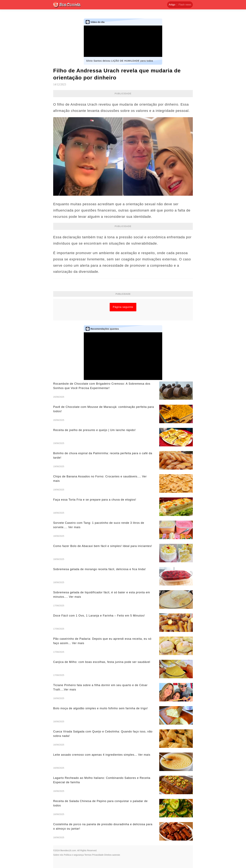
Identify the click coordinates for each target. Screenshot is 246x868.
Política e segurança (74, 855)
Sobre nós (58, 855)
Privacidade (98, 855)
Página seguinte (123, 307)
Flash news (185, 5)
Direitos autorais (112, 855)
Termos (88, 855)
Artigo (172, 5)
